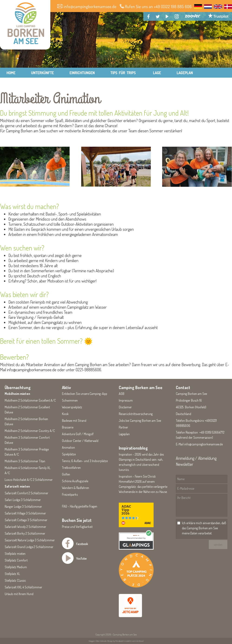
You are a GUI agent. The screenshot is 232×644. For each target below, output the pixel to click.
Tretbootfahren (71, 468)
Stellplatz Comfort (16, 560)
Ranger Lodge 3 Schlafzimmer (23, 506)
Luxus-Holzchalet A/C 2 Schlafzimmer (29, 480)
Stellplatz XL (12, 574)
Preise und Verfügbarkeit (77, 527)
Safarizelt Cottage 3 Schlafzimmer (26, 520)
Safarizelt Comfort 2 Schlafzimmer (26, 493)
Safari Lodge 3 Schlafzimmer (23, 500)
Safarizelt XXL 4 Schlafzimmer (23, 587)
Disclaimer (125, 407)
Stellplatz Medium (16, 567)
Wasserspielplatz (72, 407)
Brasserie (68, 427)
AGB (122, 394)
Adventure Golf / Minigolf (78, 434)
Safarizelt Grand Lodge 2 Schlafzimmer (29, 547)
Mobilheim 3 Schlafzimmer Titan (25, 461)
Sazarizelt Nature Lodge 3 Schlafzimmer (30, 540)
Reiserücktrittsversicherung (136, 414)
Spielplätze (69, 454)
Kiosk (65, 414)
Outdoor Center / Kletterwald (80, 441)
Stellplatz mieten (15, 554)
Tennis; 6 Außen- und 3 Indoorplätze (85, 461)
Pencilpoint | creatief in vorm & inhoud (129, 641)
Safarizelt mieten (17, 486)
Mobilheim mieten (17, 394)
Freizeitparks (70, 494)
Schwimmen (70, 400)
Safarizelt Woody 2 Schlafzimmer (25, 527)
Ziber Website (101, 641)
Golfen (66, 474)
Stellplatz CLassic (15, 580)
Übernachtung (18, 387)
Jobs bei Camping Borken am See (140, 420)
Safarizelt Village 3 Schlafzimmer (25, 513)
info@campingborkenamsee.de (203, 444)
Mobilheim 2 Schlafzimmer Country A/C (30, 431)
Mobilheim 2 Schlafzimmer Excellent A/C (30, 400)
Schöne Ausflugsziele (75, 481)
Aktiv (66, 387)
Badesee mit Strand (74, 420)
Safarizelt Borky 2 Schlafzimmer (25, 533)
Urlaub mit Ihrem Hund (19, 594)
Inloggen (92, 641)
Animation (68, 447)
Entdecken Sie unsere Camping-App (85, 394)
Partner (123, 427)
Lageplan (124, 434)
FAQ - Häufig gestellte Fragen (80, 506)
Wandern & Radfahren (76, 488)
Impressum (126, 400)
